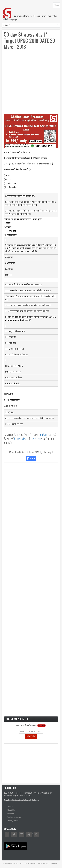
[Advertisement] (31, 83)
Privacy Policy (13, 821)
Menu (57, 6)
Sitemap (10, 814)
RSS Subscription (14, 817)
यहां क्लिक (43, 435)
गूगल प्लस (36, 439)
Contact (10, 807)
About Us (11, 810)
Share (31, 458)
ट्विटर (25, 439)
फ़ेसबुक (17, 439)
